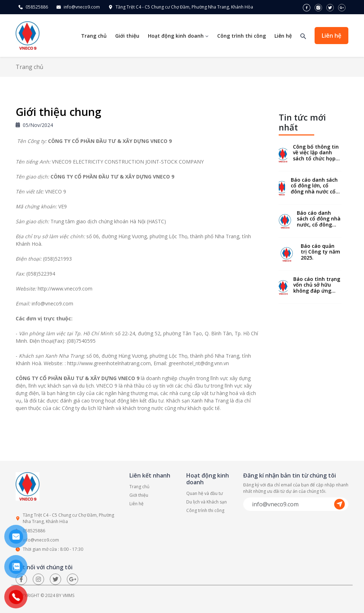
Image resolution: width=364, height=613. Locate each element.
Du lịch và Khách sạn (207, 502)
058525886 (37, 7)
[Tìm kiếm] (303, 36)
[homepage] (28, 35)
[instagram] (319, 7)
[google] (342, 7)
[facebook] (307, 7)
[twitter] (331, 7)
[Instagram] (38, 579)
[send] (340, 504)
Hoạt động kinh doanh (178, 36)
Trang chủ (94, 36)
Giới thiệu (127, 36)
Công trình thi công (242, 36)
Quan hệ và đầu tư (205, 493)
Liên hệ (283, 36)
